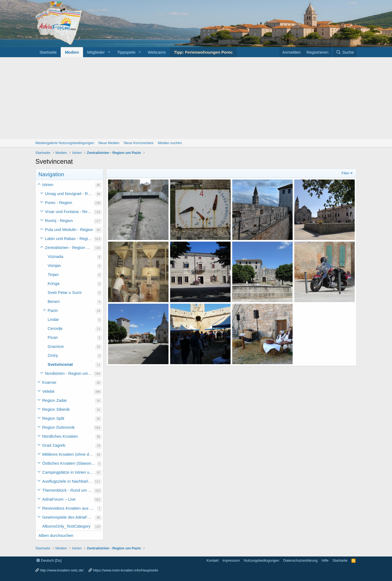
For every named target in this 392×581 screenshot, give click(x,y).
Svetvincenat (60, 364)
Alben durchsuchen (56, 535)
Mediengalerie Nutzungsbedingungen (65, 143)
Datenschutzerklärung (300, 560)
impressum (231, 560)
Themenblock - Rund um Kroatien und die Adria (68, 490)
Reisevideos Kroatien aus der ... (70, 508)
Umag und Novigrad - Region (70, 194)
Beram (54, 301)
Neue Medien (109, 143)
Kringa (53, 283)
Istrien (48, 185)
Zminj (53, 355)
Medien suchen (170, 143)
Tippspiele (126, 52)
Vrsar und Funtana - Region (69, 212)
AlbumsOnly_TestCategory (66, 526)
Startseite (48, 52)
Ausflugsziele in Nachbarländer (68, 481)
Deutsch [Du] (49, 560)
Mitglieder (96, 52)
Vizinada (55, 256)
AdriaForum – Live (59, 499)
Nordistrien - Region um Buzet (69, 373)
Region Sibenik (56, 409)
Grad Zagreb (54, 445)
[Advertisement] (196, 98)
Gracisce (56, 346)
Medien (72, 52)
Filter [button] (346, 173)
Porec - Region (59, 203)
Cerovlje (55, 328)
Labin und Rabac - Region (69, 238)
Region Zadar (55, 400)
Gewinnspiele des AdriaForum (69, 517)
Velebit (48, 391)
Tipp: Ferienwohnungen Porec (203, 52)
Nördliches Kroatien (60, 436)
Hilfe (325, 560)
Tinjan (53, 274)
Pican (53, 337)
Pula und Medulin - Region (69, 229)
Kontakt (213, 560)
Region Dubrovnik (58, 427)
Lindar (53, 319)
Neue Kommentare (139, 143)
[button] (109, 52)
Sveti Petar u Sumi (65, 292)
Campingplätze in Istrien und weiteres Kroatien (69, 472)
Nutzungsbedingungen (262, 560)
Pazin (53, 310)
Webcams (157, 52)
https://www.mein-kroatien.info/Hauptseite (126, 570)
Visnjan (54, 265)
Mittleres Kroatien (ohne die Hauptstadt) (69, 454)
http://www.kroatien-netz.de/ (62, 570)
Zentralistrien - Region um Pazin (69, 247)
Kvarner (49, 382)
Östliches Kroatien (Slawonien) (70, 463)
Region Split (53, 418)
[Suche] (345, 52)
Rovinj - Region (59, 220)
